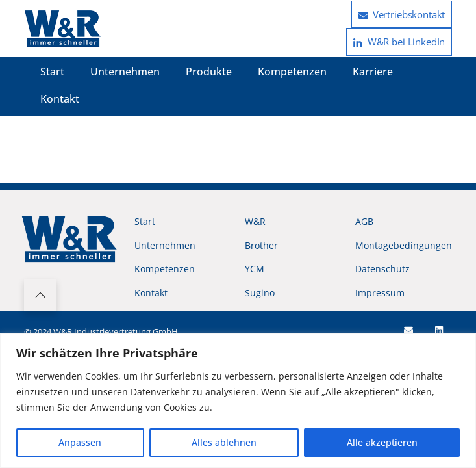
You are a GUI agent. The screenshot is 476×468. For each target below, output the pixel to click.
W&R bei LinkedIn (399, 42)
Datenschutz (382, 269)
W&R (255, 221)
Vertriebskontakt (402, 14)
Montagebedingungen (404, 245)
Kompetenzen (292, 71)
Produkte (209, 71)
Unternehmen (125, 71)
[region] (238, 401)
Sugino (260, 293)
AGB (364, 221)
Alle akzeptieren (382, 442)
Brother (261, 245)
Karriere (373, 71)
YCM (255, 269)
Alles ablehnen (224, 442)
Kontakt (60, 99)
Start (52, 71)
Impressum (380, 293)
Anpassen (80, 442)
